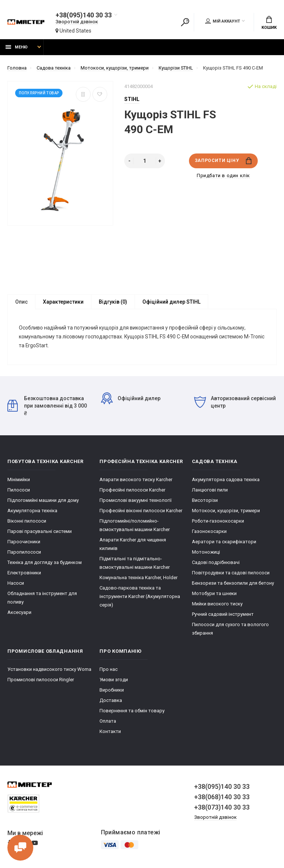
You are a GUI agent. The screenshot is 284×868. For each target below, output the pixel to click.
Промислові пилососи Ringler (41, 680)
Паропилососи (24, 553)
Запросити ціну (223, 161)
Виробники (112, 691)
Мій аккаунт (223, 21)
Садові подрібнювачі (216, 563)
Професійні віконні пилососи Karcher (141, 511)
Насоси (16, 584)
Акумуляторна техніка (32, 511)
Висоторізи (205, 501)
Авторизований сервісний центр (235, 403)
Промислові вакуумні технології (136, 501)
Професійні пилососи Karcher (132, 491)
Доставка (111, 701)
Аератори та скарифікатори (224, 542)
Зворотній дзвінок (77, 22)
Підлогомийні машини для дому (43, 501)
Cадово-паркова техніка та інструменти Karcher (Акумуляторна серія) (140, 597)
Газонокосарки (209, 532)
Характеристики (63, 302)
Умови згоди (114, 680)
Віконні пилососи (27, 522)
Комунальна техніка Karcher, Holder (138, 578)
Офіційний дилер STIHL (171, 302)
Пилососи (19, 491)
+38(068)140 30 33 (222, 798)
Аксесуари (19, 613)
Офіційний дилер (131, 399)
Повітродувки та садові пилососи (231, 573)
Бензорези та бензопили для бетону (233, 584)
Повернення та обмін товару (132, 711)
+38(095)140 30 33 (83, 15)
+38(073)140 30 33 (222, 808)
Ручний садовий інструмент (223, 615)
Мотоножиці (206, 553)
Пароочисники (24, 542)
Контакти (110, 732)
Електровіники (24, 573)
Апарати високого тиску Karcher (136, 480)
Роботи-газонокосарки (218, 522)
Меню (17, 47)
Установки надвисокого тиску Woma (49, 670)
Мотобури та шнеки (214, 594)
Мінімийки (19, 480)
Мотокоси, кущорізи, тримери (226, 511)
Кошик (269, 23)
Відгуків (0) (113, 302)
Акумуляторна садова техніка (226, 480)
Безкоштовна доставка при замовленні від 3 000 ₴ (47, 406)
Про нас (109, 670)
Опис (21, 302)
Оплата (108, 722)
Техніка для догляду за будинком (45, 563)
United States (73, 31)
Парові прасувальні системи (40, 532)
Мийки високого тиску (217, 604)
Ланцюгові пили (210, 491)
